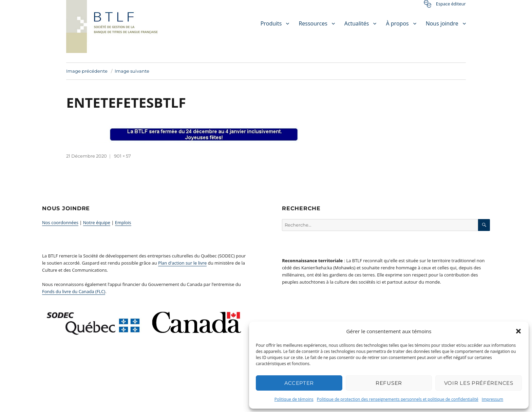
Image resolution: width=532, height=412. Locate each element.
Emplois (123, 222)
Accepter (299, 383)
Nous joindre (442, 23)
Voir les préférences (479, 383)
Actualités (357, 23)
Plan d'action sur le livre (183, 263)
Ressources (313, 23)
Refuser (389, 383)
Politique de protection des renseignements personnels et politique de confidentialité (398, 399)
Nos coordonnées (60, 222)
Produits (271, 23)
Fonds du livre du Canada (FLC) (74, 291)
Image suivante (132, 71)
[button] (518, 331)
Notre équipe (97, 222)
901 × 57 (122, 156)
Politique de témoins (294, 399)
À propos (397, 23)
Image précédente (87, 71)
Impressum (492, 399)
